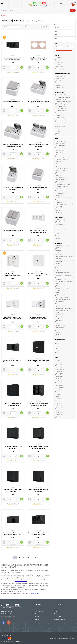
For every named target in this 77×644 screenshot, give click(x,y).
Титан (58, 212)
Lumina (58, 390)
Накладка (59, 79)
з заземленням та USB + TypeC (63, 246)
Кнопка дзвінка (60, 111)
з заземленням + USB (62, 288)
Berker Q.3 (59, 374)
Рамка (58, 83)
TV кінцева (59, 328)
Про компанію (39, 611)
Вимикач (59, 88)
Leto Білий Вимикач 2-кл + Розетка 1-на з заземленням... (38, 318)
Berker (56, 21)
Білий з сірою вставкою (63, 168)
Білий (58, 166)
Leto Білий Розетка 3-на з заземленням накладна (38, 232)
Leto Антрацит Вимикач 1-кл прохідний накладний (38, 447)
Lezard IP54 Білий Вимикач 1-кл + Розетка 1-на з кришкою (38, 102)
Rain (57, 397)
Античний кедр (60, 157)
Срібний (58, 208)
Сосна (58, 210)
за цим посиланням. (21, 581)
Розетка (58, 85)
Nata (57, 392)
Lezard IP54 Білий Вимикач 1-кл (13, 101)
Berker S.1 (59, 372)
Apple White (59, 153)
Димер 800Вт (60, 76)
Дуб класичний (60, 180)
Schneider (56, 28)
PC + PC (58, 319)
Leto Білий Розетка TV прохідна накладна (38, 275)
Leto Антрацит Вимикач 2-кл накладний (13, 447)
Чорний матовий (61, 141)
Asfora (58, 403)
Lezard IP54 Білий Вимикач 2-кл (13, 231)
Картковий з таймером (62, 95)
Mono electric (60, 67)
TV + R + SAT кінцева (62, 297)
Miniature (59, 408)
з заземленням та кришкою (64, 308)
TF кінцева (59, 302)
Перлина (59, 182)
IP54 (57, 360)
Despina (58, 406)
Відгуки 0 (16, 72)
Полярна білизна (61, 186)
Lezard (56, 35)
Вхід (55, 611)
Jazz (57, 417)
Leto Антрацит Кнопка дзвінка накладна (13, 491)
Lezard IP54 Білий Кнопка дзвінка (38, 188)
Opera (58, 412)
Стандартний (60, 109)
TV (57, 304)
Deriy (58, 399)
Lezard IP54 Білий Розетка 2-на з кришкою (38, 145)
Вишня (58, 175)
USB (57, 290)
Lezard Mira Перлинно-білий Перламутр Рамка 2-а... (38, 59)
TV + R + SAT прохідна (62, 299)
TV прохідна (60, 325)
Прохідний (59, 118)
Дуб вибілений (60, 177)
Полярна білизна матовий (63, 184)
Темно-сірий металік (62, 191)
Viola (58, 378)
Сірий (58, 200)
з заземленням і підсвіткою (64, 276)
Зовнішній (59, 224)
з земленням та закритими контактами (63, 261)
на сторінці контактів (33, 593)
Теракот (58, 195)
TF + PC (58, 321)
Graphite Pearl (60, 150)
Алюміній (59, 155)
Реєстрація (57, 614)
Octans (58, 365)
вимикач (58, 255)
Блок (58, 81)
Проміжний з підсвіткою (63, 102)
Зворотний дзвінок (60, 619)
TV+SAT (58, 293)
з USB (58, 334)
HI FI (57, 252)
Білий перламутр (61, 171)
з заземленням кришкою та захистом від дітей (64, 279)
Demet (58, 394)
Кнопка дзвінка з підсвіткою (64, 97)
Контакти (38, 619)
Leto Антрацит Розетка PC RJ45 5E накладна (38, 361)
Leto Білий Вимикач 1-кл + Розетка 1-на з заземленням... (13, 318)
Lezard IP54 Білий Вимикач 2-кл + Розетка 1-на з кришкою (13, 145)
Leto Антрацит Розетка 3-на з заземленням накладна (13, 59)
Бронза (58, 173)
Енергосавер (60, 120)
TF (57, 306)
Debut (58, 410)
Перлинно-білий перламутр (64, 198)
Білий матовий (60, 144)
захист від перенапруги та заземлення (63, 273)
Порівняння (58, 617)
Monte (58, 383)
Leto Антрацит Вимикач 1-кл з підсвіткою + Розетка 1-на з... (13, 534)
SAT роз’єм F (60, 286)
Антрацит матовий (61, 164)
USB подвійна (60, 295)
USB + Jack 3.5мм (61, 268)
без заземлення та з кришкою (62, 250)
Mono (55, 31)
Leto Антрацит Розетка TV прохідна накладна (13, 404)
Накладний (59, 220)
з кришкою (59, 330)
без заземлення (60, 314)
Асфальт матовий (61, 146)
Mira (57, 401)
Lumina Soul (59, 385)
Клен (58, 189)
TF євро (58, 284)
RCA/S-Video (60, 266)
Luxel (55, 38)
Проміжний (59, 115)
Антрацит (59, 162)
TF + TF (58, 316)
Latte (58, 148)
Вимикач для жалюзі (62, 122)
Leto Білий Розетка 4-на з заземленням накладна (13, 275)
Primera (58, 415)
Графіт (58, 202)
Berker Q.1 (59, 376)
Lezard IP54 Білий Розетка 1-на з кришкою (13, 188)
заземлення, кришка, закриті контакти (64, 257)
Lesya (58, 381)
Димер (58, 113)
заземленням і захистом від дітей (64, 312)
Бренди (37, 617)
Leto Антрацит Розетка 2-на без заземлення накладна (38, 534)
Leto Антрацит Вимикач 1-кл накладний (38, 491)
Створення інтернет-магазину (59, 638)
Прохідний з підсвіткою (62, 104)
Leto (57, 363)
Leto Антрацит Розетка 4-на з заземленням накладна (38, 404)
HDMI (58, 270)
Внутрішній (59, 222)
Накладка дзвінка (61, 100)
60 (36, 558)
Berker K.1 (59, 369)
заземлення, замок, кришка (64, 281)
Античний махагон (61, 159)
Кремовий (59, 193)
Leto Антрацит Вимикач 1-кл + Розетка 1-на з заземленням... (13, 361)
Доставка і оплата (40, 614)
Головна (3, 15)
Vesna (58, 367)
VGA (57, 263)
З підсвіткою (60, 106)
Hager (55, 24)
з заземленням (60, 332)
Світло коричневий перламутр (61, 205)
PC (57, 323)
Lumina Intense (60, 387)
